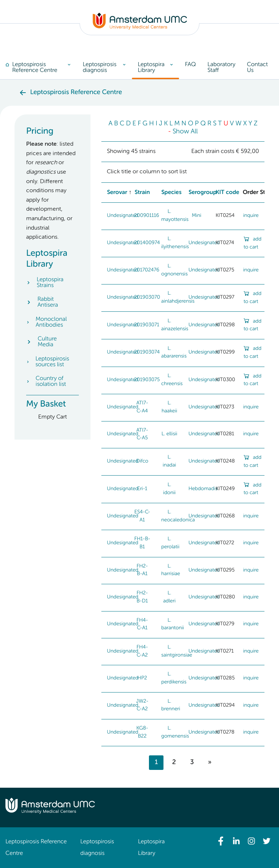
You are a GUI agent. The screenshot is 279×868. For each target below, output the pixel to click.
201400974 (147, 243)
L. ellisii (169, 434)
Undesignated (122, 216)
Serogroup (203, 193)
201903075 (147, 380)
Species (171, 193)
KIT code (227, 193)
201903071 (147, 325)
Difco (142, 461)
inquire (251, 216)
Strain (142, 193)
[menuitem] (41, 68)
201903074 (147, 352)
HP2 (142, 678)
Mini (197, 216)
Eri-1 (142, 489)
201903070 (147, 298)
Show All (185, 132)
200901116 (147, 216)
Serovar (117, 193)
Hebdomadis (203, 489)
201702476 (147, 270)
